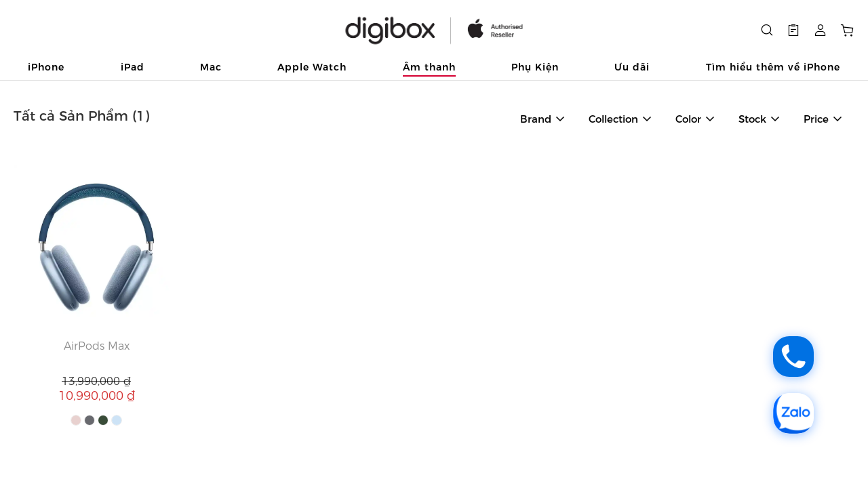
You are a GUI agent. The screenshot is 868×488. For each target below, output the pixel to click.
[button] (793, 30)
